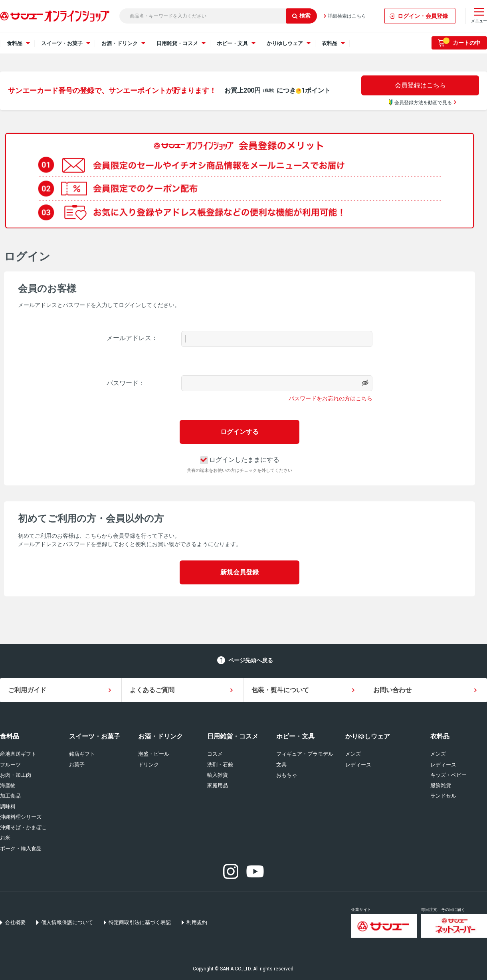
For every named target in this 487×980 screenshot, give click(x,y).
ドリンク (148, 765)
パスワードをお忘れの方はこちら (331, 398)
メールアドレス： (132, 338)
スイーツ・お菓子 (95, 736)
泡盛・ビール (154, 754)
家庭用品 (218, 785)
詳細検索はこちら (347, 16)
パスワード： (126, 383)
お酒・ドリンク (160, 736)
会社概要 (15, 922)
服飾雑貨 (441, 785)
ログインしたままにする (240, 460)
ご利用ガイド (27, 690)
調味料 (8, 807)
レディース (358, 765)
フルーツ (10, 765)
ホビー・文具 (295, 736)
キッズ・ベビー (448, 775)
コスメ (215, 754)
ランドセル (443, 796)
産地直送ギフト (18, 754)
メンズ (353, 754)
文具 (281, 765)
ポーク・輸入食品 (21, 848)
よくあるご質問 (152, 690)
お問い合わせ (392, 690)
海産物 (8, 785)
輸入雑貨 (218, 775)
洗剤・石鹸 (220, 765)
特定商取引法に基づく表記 (140, 922)
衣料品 (440, 736)
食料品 (10, 736)
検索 (301, 16)
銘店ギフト (82, 754)
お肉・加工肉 (16, 775)
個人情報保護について (67, 922)
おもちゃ (287, 775)
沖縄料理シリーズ (21, 817)
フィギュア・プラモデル (305, 754)
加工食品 (10, 796)
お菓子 (77, 765)
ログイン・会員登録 (423, 16)
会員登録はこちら (420, 85)
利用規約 (197, 922)
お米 (5, 838)
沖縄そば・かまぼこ (23, 827)
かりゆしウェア (368, 736)
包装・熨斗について (280, 690)
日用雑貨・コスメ (233, 736)
